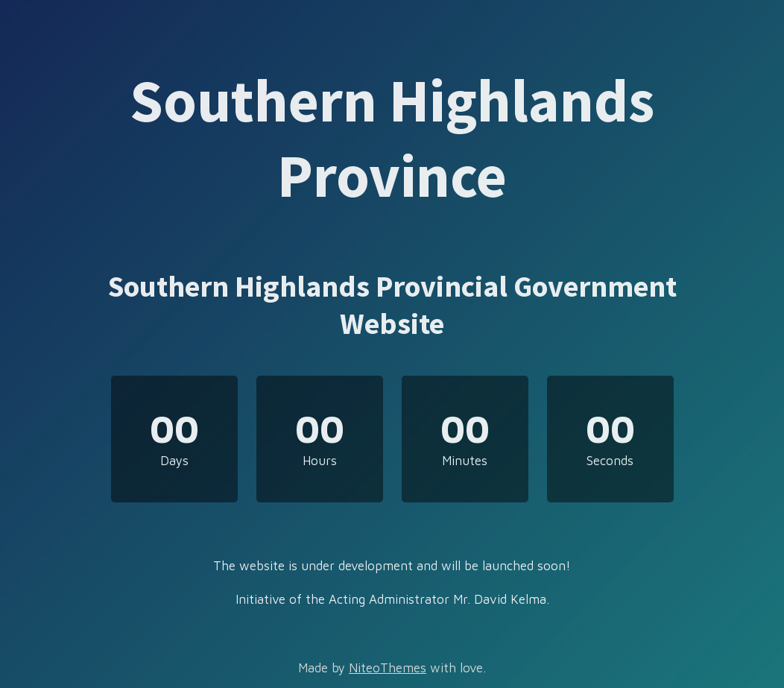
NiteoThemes (388, 668)
